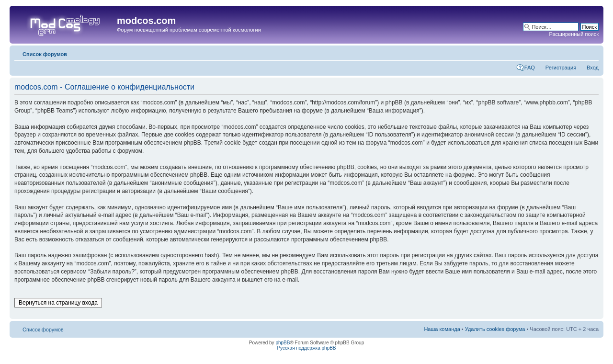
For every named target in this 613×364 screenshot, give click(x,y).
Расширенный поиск (574, 34)
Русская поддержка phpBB (306, 348)
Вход (593, 68)
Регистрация (561, 68)
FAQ (530, 68)
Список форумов (45, 54)
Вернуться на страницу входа (58, 303)
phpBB (283, 343)
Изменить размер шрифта (592, 52)
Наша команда (442, 329)
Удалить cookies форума (495, 329)
